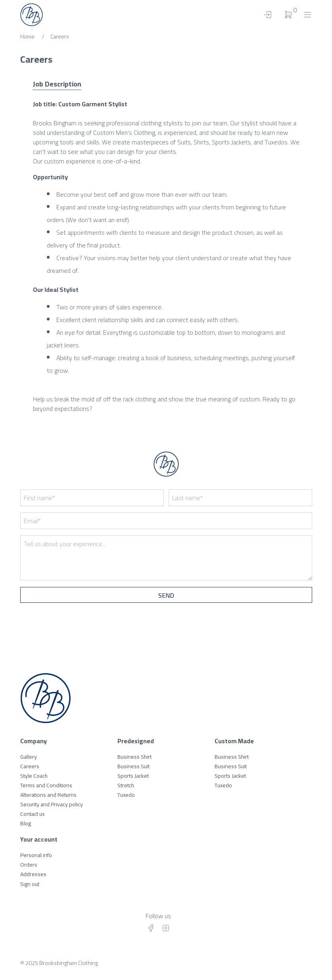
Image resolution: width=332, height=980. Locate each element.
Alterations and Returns (48, 795)
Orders (29, 865)
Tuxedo (126, 795)
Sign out (30, 884)
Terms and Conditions (46, 785)
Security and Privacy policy (52, 804)
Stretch (126, 785)
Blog (26, 823)
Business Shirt (134, 757)
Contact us (33, 814)
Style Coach (34, 776)
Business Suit (133, 766)
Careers (30, 766)
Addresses (33, 874)
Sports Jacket (133, 776)
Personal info (36, 855)
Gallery (29, 757)
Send (166, 595)
